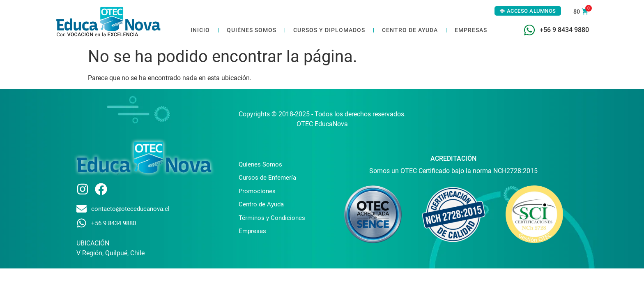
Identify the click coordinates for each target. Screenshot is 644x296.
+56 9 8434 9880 (564, 30)
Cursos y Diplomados (329, 30)
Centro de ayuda (410, 30)
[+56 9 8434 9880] (529, 30)
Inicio (200, 30)
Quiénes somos (252, 30)
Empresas (471, 30)
